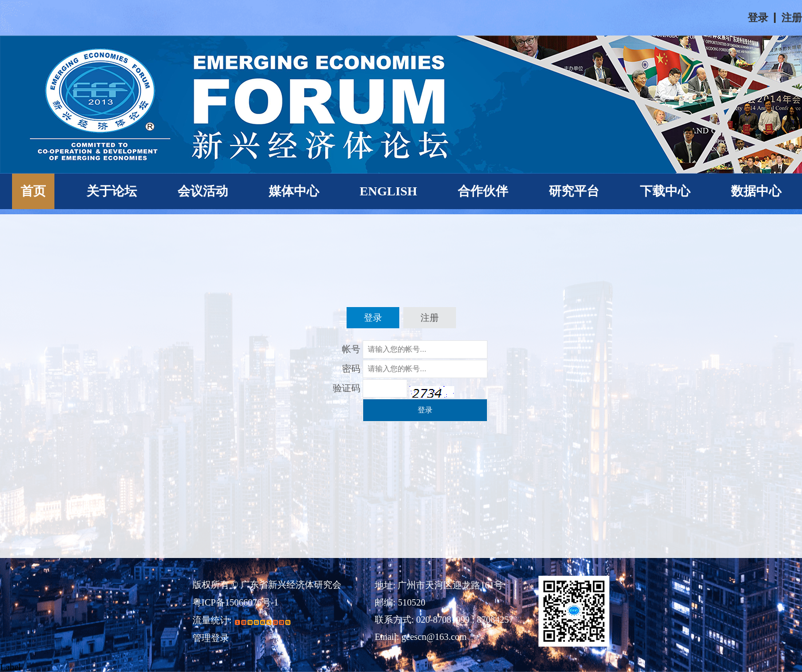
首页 (33, 191)
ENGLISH (388, 191)
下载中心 (665, 191)
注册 (792, 18)
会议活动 (203, 191)
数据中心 (756, 191)
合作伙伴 (483, 191)
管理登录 (211, 638)
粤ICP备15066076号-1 (235, 603)
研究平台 (574, 191)
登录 (758, 18)
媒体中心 (294, 191)
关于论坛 (112, 191)
